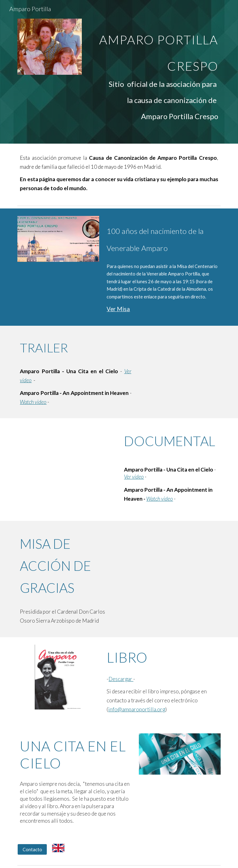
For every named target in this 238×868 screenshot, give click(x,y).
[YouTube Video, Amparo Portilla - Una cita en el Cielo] (67, 459)
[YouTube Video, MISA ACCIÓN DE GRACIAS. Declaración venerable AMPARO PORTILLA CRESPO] (171, 562)
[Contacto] (32, 849)
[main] (154, 72)
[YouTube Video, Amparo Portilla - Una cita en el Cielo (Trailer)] (180, 359)
